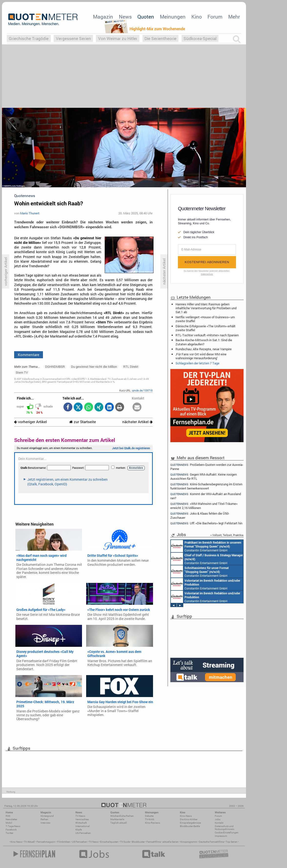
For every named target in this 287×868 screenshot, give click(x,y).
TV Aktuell (29, 842)
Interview (46, 823)
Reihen (44, 819)
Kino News (16, 842)
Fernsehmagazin (46, 842)
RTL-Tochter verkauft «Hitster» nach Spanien (207, 335)
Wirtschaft (81, 823)
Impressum (221, 836)
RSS (8, 816)
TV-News (80, 816)
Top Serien (232, 842)
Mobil (9, 823)
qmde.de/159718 (142, 390)
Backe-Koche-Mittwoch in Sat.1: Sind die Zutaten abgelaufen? (204, 342)
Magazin (103, 17)
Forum (215, 17)
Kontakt (219, 823)
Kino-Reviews (153, 823)
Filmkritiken (64, 842)
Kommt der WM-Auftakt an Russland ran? (206, 496)
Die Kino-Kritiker (189, 819)
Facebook (11, 830)
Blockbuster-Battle (190, 826)
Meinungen (173, 17)
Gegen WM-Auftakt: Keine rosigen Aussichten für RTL (204, 476)
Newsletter (11, 819)
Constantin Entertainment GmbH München (206, 546)
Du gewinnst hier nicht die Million (94, 367)
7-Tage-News (13, 826)
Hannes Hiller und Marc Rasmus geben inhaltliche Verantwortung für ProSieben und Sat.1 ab (206, 308)
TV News (94, 842)
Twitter (9, 833)
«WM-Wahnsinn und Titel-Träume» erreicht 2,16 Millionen (204, 506)
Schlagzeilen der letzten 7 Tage (197, 363)
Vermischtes (82, 819)
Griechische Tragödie (29, 38)
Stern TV (22, 372)
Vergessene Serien (73, 38)
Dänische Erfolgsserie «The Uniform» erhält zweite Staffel (205, 328)
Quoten (146, 17)
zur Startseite (83, 422)
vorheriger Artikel (31, 422)
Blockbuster (138, 842)
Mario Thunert (30, 213)
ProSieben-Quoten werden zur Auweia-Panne (207, 467)
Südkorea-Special (200, 38)
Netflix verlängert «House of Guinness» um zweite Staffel (205, 319)
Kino (197, 17)
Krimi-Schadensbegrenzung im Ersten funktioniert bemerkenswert (206, 486)
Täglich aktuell (119, 823)
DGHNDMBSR (55, 367)
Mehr (234, 17)
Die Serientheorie (160, 38)
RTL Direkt (131, 367)
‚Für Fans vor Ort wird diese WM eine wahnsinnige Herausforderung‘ (201, 356)
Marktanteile (117, 819)
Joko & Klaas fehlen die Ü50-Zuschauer (200, 515)
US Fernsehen (80, 842)
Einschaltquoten (109, 842)
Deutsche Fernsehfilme (211, 842)
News (125, 17)
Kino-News (186, 816)
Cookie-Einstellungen (227, 833)
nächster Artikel (137, 422)
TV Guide (125, 842)
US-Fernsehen (83, 833)
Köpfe (79, 830)
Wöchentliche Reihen (122, 816)
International (83, 826)
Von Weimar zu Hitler (118, 38)
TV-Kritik (150, 819)
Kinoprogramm (189, 842)
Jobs (218, 819)
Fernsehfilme (154, 842)
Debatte (149, 816)
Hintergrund (47, 816)
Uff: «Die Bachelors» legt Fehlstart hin (206, 523)
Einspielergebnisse (190, 823)
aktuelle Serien (171, 842)
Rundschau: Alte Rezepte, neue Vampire (204, 349)
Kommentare (29, 355)
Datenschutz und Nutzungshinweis (225, 828)
